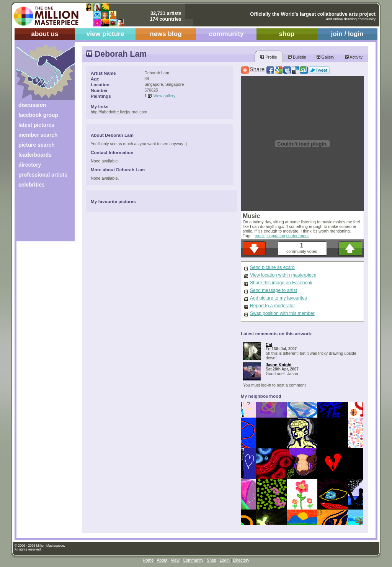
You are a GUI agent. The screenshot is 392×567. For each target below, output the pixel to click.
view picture (105, 34)
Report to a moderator (272, 306)
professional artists (43, 175)
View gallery (164, 96)
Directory (241, 560)
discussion (32, 105)
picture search (37, 145)
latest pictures (36, 125)
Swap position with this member (282, 313)
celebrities (32, 185)
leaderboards (35, 155)
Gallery (326, 57)
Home (148, 560)
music (260, 236)
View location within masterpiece (283, 275)
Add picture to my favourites (278, 298)
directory (30, 165)
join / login (347, 34)
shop (287, 34)
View (175, 560)
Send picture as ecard (272, 267)
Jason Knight (279, 365)
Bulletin (297, 57)
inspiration (276, 236)
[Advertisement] (40, 217)
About (162, 560)
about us (45, 34)
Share (257, 69)
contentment (298, 236)
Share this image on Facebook (281, 283)
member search (38, 135)
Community (193, 560)
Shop (212, 560)
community (226, 34)
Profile (269, 57)
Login (225, 560)
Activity (354, 57)
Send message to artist (274, 290)
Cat (269, 344)
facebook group (38, 115)
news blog (166, 34)
